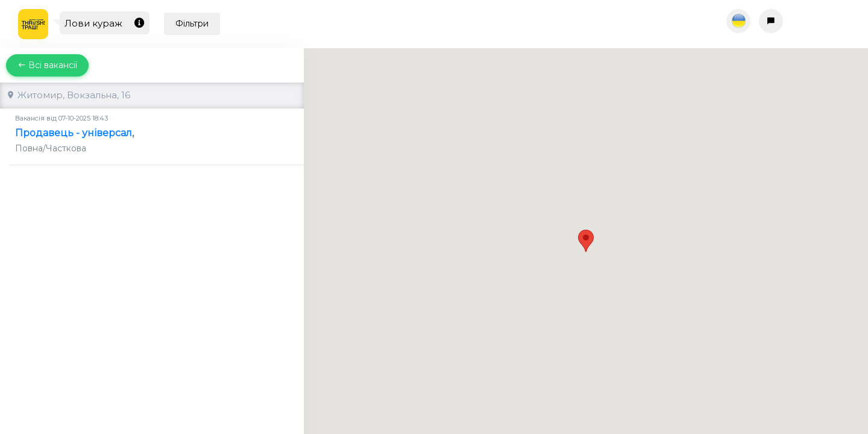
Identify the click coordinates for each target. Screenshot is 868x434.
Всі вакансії (47, 65)
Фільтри (192, 24)
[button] (586, 230)
